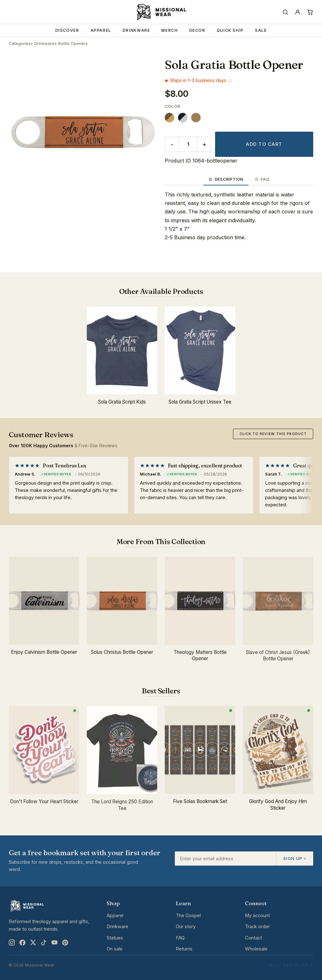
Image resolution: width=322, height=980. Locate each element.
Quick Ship (230, 30)
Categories (20, 43)
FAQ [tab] (262, 179)
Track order (257, 927)
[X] (33, 942)
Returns (184, 949)
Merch (169, 30)
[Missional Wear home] (161, 12)
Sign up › (295, 858)
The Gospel (188, 916)
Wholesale (256, 949)
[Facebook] (22, 942)
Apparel (101, 30)
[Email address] (225, 859)
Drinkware (136, 30)
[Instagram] (12, 942)
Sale (261, 30)
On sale (115, 949)
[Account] (298, 12)
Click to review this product (273, 434)
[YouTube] (54, 942)
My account (257, 916)
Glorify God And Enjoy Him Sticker (278, 809)
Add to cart (264, 144)
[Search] (285, 12)
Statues (115, 938)
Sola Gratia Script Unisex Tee (200, 406)
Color (173, 106)
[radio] (169, 118)
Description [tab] (226, 179)
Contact (253, 938)
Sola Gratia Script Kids (122, 404)
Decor (197, 30)
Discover (67, 30)
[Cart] (310, 12)
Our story (186, 927)
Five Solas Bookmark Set (200, 804)
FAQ (180, 938)
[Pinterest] (65, 942)
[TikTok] (44, 942)
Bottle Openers (73, 43)
